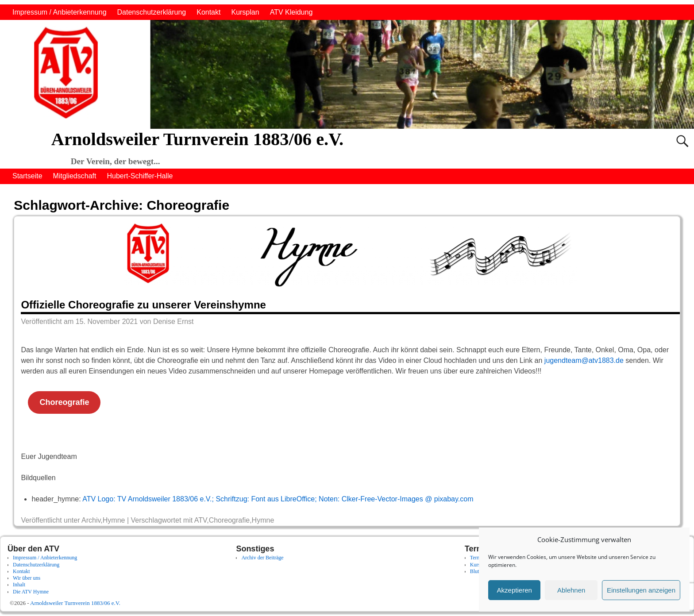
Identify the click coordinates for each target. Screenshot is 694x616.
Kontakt (208, 12)
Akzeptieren (515, 590)
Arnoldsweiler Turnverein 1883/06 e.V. (197, 139)
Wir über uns (27, 578)
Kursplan (245, 12)
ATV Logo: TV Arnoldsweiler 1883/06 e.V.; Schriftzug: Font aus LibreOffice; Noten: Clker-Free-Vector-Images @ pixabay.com (278, 499)
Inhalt (19, 585)
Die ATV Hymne (31, 592)
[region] (347, 74)
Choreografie (64, 402)
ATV (200, 520)
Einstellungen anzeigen (641, 590)
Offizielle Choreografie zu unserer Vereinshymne (143, 305)
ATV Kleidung (291, 12)
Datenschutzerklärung (152, 12)
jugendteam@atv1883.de (584, 360)
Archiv (91, 520)
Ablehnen (571, 590)
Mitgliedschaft (75, 176)
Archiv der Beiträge (262, 558)
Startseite (27, 176)
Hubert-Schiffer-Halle (140, 176)
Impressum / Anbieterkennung (60, 12)
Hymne (114, 520)
